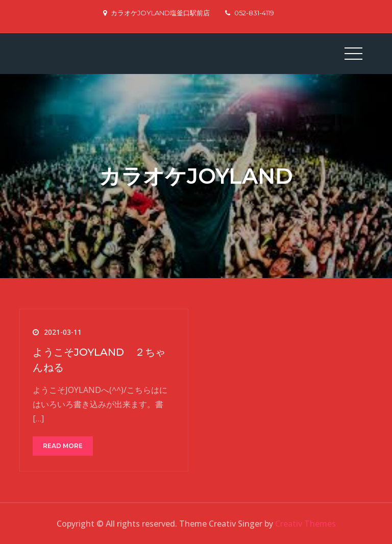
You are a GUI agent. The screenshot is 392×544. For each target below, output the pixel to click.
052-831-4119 (250, 13)
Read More (63, 446)
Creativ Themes (305, 524)
